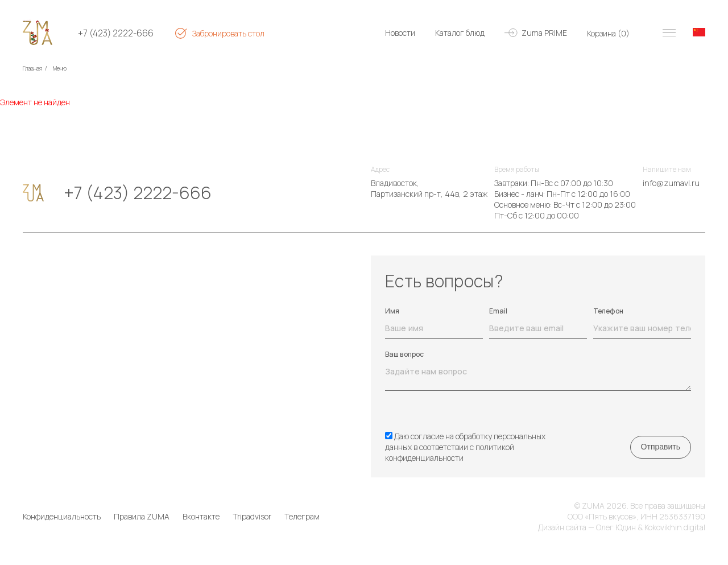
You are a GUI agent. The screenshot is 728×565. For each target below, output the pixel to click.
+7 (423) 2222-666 (116, 33)
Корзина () (608, 33)
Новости (400, 33)
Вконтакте (201, 516)
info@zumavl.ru (671, 183)
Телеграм (302, 516)
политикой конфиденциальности (450, 452)
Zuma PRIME (544, 33)
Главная (32, 68)
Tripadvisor (252, 516)
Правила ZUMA (142, 516)
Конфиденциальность (62, 516)
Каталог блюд (460, 33)
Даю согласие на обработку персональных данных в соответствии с (465, 447)
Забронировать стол (228, 33)
